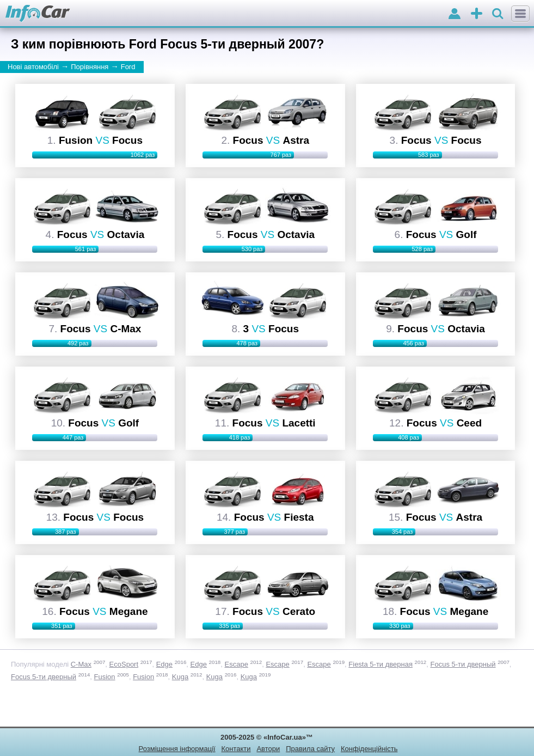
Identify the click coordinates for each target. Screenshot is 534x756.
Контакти (236, 749)
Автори (268, 749)
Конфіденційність (369, 749)
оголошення (477, 14)
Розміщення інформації (177, 749)
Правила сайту (310, 749)
